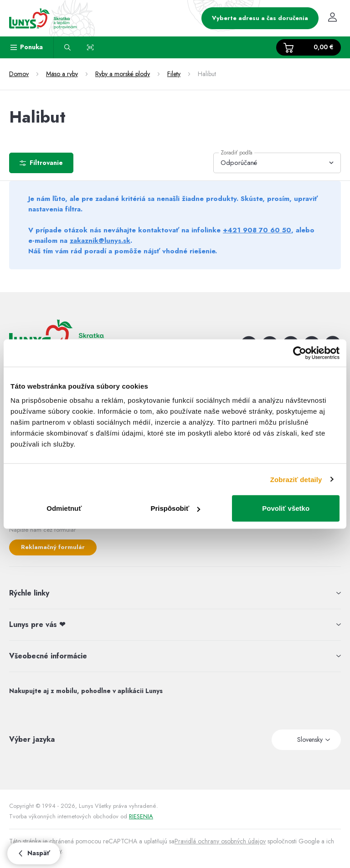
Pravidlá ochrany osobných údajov (220, 841)
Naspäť (34, 853)
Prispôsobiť (175, 508)
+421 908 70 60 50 (257, 230)
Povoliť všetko (286, 508)
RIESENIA (141, 816)
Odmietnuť (64, 508)
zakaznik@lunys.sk (100, 241)
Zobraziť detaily (296, 479)
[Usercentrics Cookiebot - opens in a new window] (300, 353)
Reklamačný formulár (53, 547)
